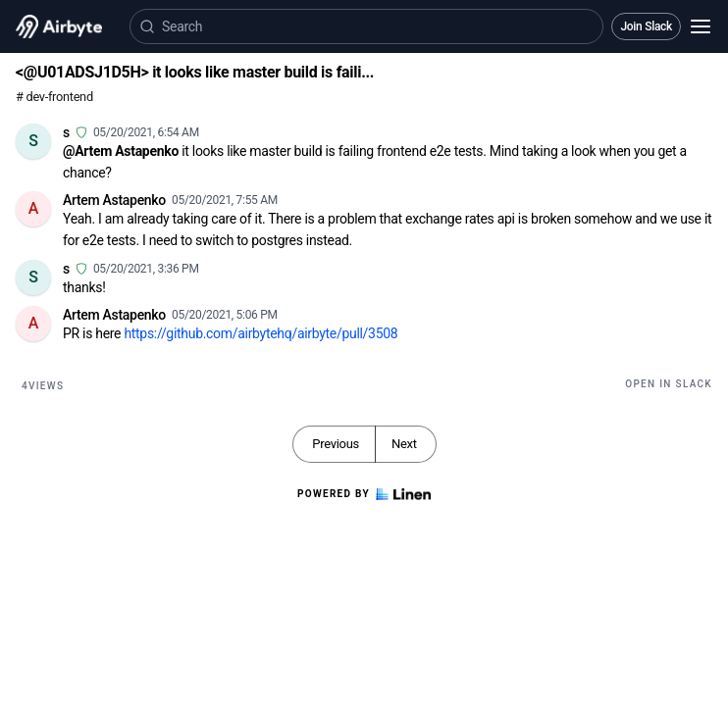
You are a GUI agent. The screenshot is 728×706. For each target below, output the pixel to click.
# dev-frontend (54, 97)
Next (404, 444)
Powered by (364, 494)
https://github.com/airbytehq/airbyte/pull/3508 (260, 333)
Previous (336, 444)
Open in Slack (669, 384)
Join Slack (646, 26)
